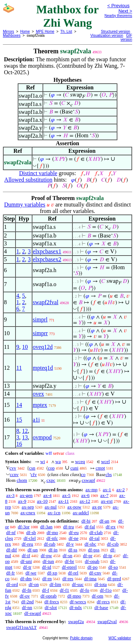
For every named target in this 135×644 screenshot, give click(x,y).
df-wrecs (78, 602)
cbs (109, 474)
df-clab (96, 532)
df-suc (78, 584)
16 (19, 444)
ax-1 (107, 490)
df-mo (52, 532)
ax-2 (120, 490)
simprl (40, 319)
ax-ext (107, 501)
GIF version (126, 37)
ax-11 (64, 501)
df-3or (24, 527)
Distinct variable (38, 173)
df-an (104, 521)
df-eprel (69, 567)
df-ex (111, 527)
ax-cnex (28, 513)
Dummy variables (25, 205)
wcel (106, 461)
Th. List (66, 32)
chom (22, 480)
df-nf (11, 532)
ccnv (14, 474)
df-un (33, 550)
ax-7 (104, 495)
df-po (93, 567)
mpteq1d (43, 368)
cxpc (51, 480)
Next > (125, 11)
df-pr (88, 556)
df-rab (50, 544)
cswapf (88, 480)
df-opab (92, 561)
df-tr (27, 567)
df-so (113, 567)
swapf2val (107, 621)
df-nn (27, 607)
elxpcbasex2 (47, 259)
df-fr (10, 573)
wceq (80, 461)
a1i (36, 420)
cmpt (100, 468)
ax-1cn (54, 513)
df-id (47, 567)
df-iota (101, 584)
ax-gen (26, 495)
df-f (46, 590)
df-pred (114, 579)
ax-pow (74, 507)
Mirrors (8, 32)
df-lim (55, 584)
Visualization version (107, 35)
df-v (70, 544)
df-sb (31, 532)
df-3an (46, 527)
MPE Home (45, 32)
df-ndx (76, 607)
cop (51, 468)
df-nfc (52, 538)
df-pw (46, 556)
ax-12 (85, 501)
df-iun (48, 561)
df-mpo (74, 596)
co (83, 474)
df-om (98, 596)
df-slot (51, 607)
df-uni (26, 561)
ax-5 (66, 495)
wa (58, 461)
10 (25, 347)
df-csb (113, 544)
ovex (38, 394)
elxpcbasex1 (47, 251)
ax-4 (47, 495)
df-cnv (95, 573)
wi (43, 461)
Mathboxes (12, 35)
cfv (34, 474)
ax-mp (92, 490)
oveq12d (43, 347)
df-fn (27, 590)
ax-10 (42, 501)
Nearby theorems (118, 16)
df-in (53, 550)
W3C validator (120, 638)
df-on (34, 584)
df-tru (69, 527)
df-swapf (33, 613)
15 (19, 420)
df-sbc (91, 544)
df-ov (25, 596)
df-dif (12, 550)
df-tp (107, 556)
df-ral (94, 538)
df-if (26, 556)
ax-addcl (81, 513)
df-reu (27, 544)
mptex (40, 405)
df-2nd (28, 602)
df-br (69, 561)
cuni (74, 468)
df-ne (74, 538)
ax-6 (85, 495)
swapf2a (76, 621)
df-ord (12, 584)
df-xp (52, 573)
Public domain (81, 638)
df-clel (30, 538)
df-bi (86, 521)
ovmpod (42, 437)
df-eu (74, 532)
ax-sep (28, 507)
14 (19, 405)
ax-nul (51, 507)
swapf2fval (46, 302)
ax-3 (10, 495)
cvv (13, 468)
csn (32, 468)
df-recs (103, 602)
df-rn (47, 579)
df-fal (90, 527)
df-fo (85, 590)
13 (25, 437)
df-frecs (51, 602)
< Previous (118, 6)
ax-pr (97, 507)
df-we (31, 573)
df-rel (73, 573)
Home (25, 32)
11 (19, 368)
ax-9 (22, 501)
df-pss (94, 550)
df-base (101, 607)
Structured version (115, 32)
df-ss (73, 550)
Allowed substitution (28, 180)
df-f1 (64, 590)
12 (25, 431)
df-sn (67, 556)
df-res (68, 579)
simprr (40, 333)
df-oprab (49, 596)
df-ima (90, 579)
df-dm (26, 579)
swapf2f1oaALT (21, 627)
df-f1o (106, 590)
